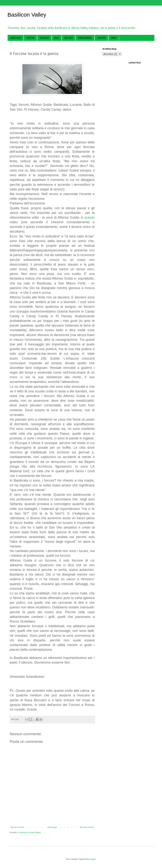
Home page (16, 38)
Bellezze (69, 38)
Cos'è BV (30, 38)
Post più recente (17, 827)
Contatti (101, 38)
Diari (57, 38)
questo (90, 217)
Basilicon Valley (27, 15)
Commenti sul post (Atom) (30, 832)
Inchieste (44, 38)
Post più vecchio (87, 827)
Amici (114, 38)
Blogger (93, 859)
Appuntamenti (85, 38)
